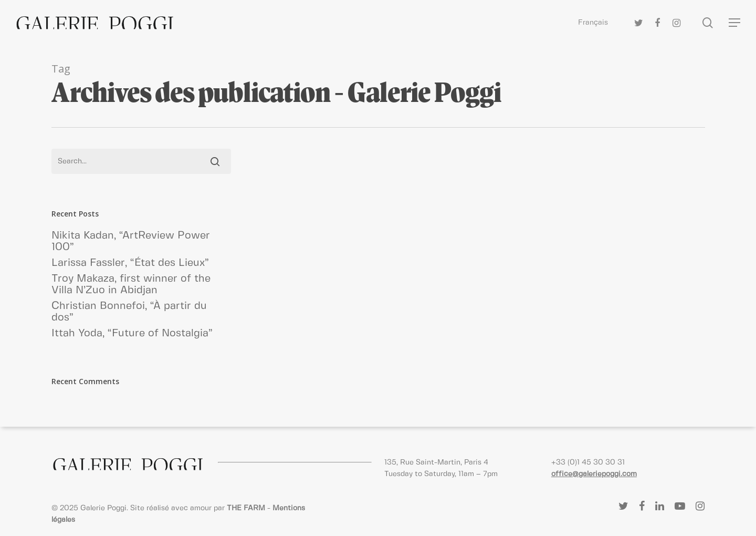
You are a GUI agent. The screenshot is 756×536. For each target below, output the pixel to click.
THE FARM (246, 508)
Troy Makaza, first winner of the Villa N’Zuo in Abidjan (131, 285)
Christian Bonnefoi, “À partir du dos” (129, 312)
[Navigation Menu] (735, 23)
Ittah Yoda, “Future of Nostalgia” (132, 333)
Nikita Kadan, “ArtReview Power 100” (131, 241)
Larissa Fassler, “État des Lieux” (130, 263)
